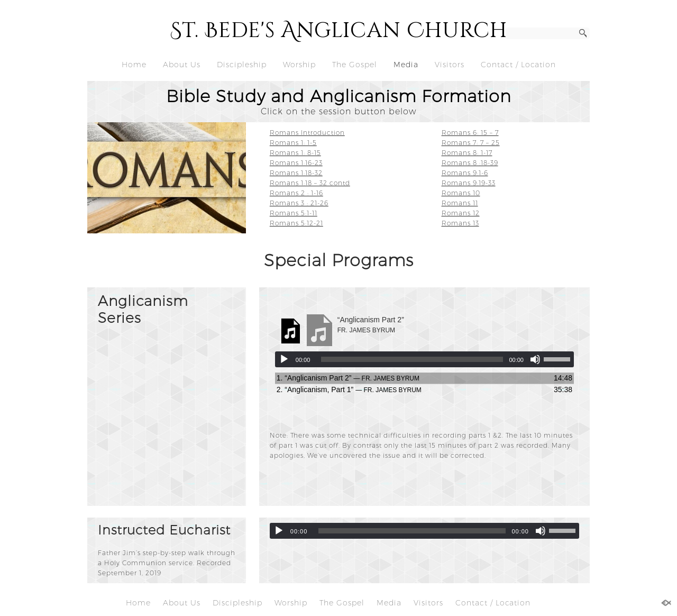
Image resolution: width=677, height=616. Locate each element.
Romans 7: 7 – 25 (471, 143)
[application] (424, 359)
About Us (182, 65)
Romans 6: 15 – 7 (470, 133)
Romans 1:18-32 (296, 173)
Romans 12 (461, 213)
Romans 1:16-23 (296, 163)
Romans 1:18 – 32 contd (310, 183)
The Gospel (355, 65)
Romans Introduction (307, 133)
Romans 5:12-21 (296, 223)
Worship (299, 65)
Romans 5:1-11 (294, 213)
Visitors (450, 65)
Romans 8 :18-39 (470, 163)
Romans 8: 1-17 (467, 153)
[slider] (412, 359)
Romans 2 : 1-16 (296, 193)
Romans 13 (460, 223)
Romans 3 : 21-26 (299, 203)
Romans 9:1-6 (465, 173)
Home (134, 65)
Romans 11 (460, 203)
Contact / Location (518, 65)
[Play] (284, 359)
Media (406, 65)
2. (349, 389)
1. (348, 378)
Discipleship (242, 65)
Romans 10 (461, 193)
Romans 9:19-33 (469, 183)
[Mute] (535, 359)
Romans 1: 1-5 (293, 143)
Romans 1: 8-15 (295, 153)
